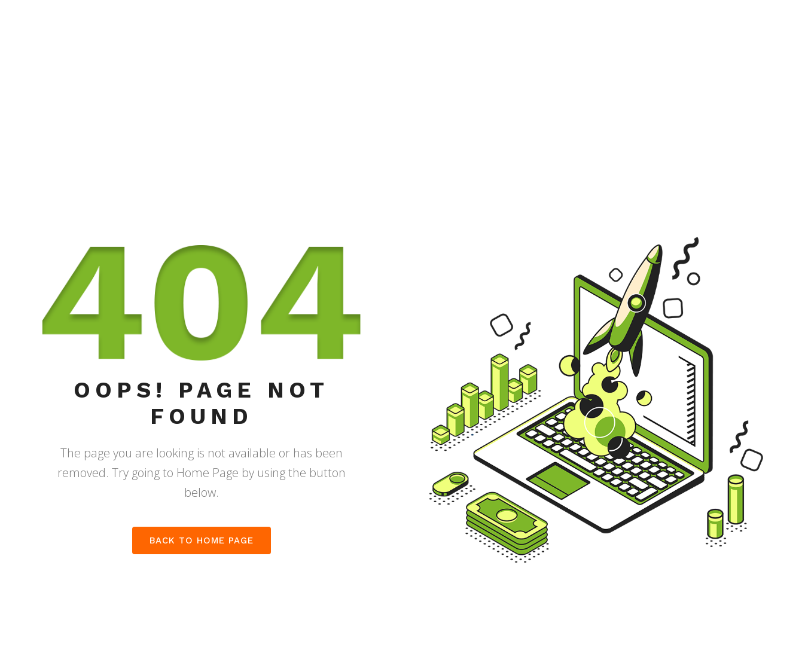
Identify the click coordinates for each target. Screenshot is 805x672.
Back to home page (202, 540)
